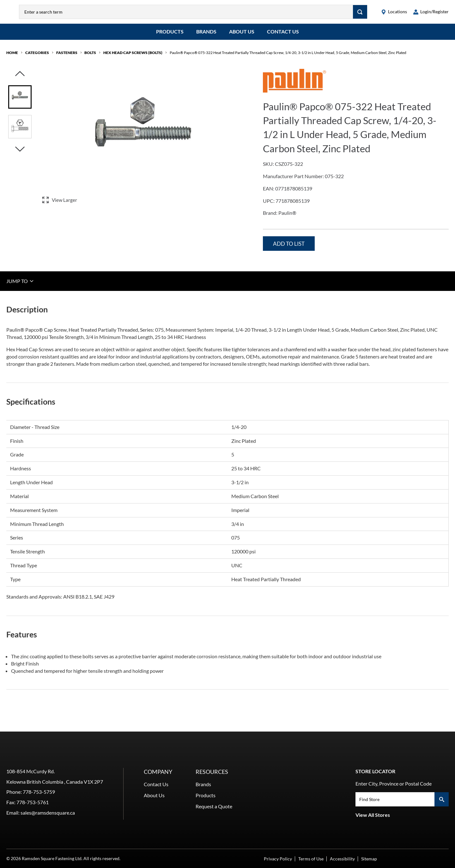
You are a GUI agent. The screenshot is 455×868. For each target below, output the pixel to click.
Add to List (289, 248)
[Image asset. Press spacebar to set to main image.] (20, 102)
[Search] (360, 14)
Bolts (90, 57)
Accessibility (342, 859)
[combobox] (199, 14)
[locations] (394, 14)
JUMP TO (20, 285)
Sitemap (369, 859)
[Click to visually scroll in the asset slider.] (20, 79)
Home (12, 57)
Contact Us (283, 36)
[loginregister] (431, 14)
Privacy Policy (278, 859)
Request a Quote (214, 806)
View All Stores (373, 815)
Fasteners (67, 57)
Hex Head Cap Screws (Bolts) (133, 57)
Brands (206, 36)
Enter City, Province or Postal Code (394, 784)
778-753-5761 (33, 802)
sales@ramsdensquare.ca (48, 813)
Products (170, 36)
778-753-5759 (39, 792)
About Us (242, 36)
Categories (37, 57)
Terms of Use (311, 859)
